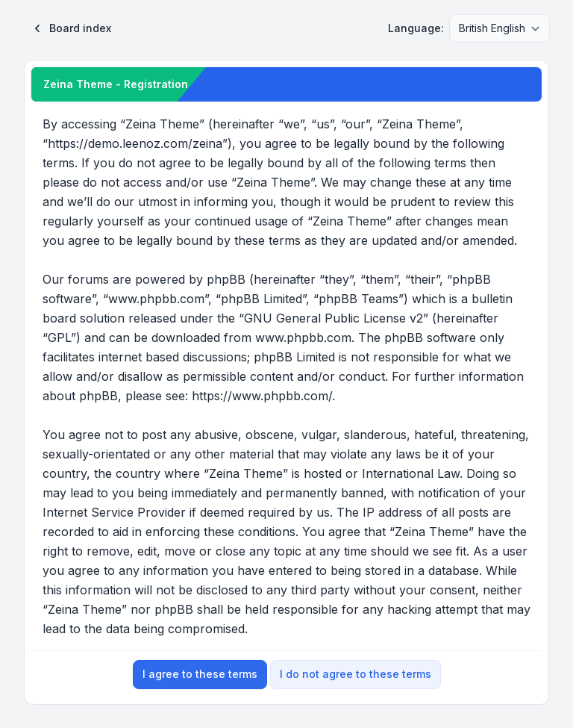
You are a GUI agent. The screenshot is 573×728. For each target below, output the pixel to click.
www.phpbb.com (303, 337)
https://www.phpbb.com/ (262, 396)
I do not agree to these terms (356, 674)
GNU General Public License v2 (334, 318)
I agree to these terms (200, 674)
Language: (416, 28)
